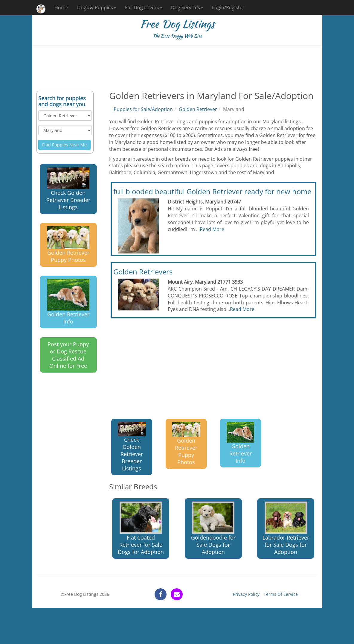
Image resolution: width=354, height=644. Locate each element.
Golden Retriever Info (68, 302)
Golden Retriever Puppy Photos (68, 245)
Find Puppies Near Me (64, 145)
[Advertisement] (177, 68)
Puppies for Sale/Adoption (143, 109)
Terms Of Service (281, 594)
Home (61, 7)
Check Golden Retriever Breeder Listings (68, 189)
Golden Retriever (198, 109)
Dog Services (187, 7)
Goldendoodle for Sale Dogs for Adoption (213, 529)
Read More (212, 229)
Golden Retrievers (143, 272)
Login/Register (228, 7)
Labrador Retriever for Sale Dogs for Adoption (286, 529)
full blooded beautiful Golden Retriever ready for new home (212, 191)
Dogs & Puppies (97, 7)
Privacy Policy (246, 594)
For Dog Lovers (144, 7)
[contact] (177, 594)
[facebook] (161, 594)
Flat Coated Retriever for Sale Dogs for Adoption (141, 529)
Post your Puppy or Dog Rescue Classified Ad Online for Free (68, 355)
